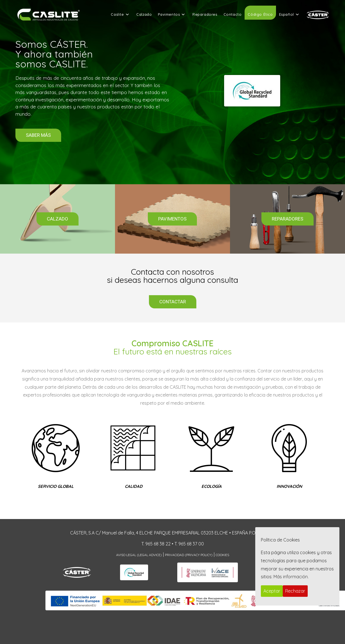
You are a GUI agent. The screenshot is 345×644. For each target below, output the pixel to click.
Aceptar (272, 591)
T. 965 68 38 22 (156, 544)
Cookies (222, 555)
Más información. (291, 577)
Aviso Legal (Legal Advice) (139, 555)
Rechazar (295, 591)
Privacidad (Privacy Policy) (189, 555)
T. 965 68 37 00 (189, 544)
